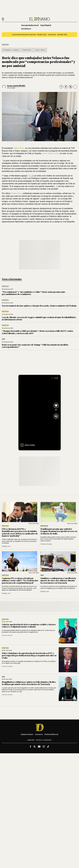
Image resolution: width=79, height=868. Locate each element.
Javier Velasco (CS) (50, 153)
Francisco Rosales (46, 544)
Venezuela (52, 35)
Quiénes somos (27, 734)
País (3, 339)
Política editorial (51, 734)
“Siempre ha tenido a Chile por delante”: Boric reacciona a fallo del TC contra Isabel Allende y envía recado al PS (37, 332)
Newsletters (26, 29)
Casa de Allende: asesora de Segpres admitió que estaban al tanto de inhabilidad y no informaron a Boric (39, 318)
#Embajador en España (11, 50)
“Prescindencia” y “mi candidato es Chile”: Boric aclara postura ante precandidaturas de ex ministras (34, 293)
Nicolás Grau (42, 35)
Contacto (39, 734)
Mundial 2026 (62, 35)
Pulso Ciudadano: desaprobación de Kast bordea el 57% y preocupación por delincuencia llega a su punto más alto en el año (29, 655)
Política (5, 45)
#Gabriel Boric (27, 50)
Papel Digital (46, 25)
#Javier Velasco (40, 50)
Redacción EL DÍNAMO (16, 86)
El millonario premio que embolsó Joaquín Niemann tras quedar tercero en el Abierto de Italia (59, 531)
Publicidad (31, 740)
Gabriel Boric (18, 148)
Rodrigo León (6, 546)
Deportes (44, 526)
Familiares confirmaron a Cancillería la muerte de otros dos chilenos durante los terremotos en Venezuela (58, 580)
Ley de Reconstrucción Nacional (24, 35)
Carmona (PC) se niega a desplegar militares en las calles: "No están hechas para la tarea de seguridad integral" (20, 580)
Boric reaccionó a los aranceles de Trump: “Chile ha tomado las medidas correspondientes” (35, 346)
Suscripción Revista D (30, 25)
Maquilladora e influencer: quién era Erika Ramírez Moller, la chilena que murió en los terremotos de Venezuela (29, 683)
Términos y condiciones (44, 740)
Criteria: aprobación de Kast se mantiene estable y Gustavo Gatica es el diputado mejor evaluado (29, 625)
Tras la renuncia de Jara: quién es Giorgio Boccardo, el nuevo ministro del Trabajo (39, 306)
